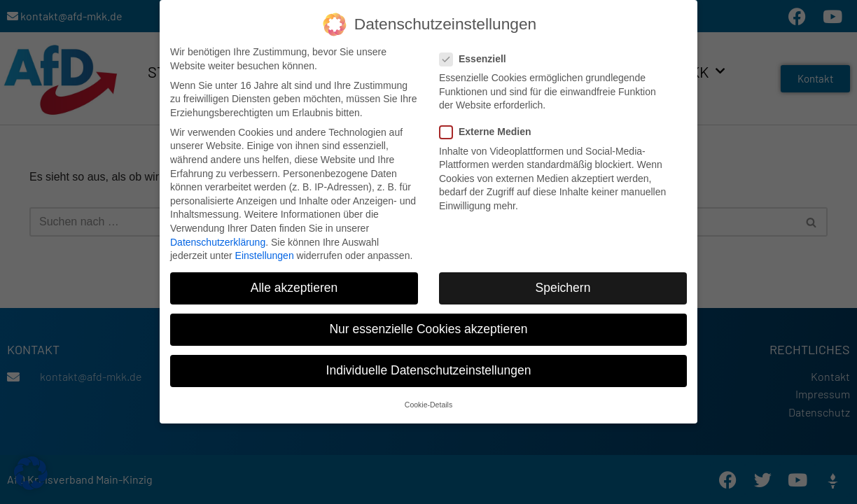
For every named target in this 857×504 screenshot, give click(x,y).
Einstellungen (265, 251)
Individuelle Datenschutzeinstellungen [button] (429, 366)
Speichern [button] (563, 283)
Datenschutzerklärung (218, 237)
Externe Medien (489, 128)
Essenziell (477, 55)
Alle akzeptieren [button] (294, 283)
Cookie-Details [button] (428, 400)
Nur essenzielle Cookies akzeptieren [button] (428, 325)
